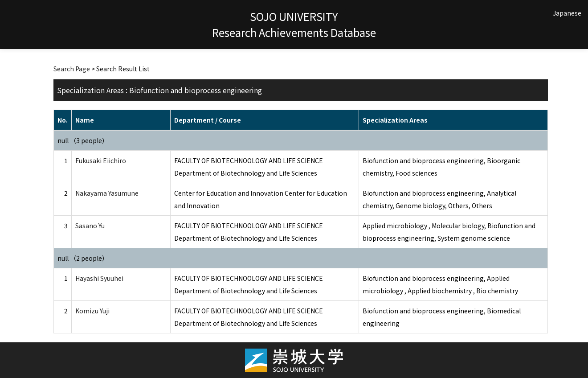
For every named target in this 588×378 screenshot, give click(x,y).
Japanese (567, 13)
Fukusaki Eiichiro (101, 160)
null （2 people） (83, 258)
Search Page (72, 69)
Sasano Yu (90, 226)
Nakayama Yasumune (107, 193)
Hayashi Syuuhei (99, 278)
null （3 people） (83, 140)
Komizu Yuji (92, 311)
